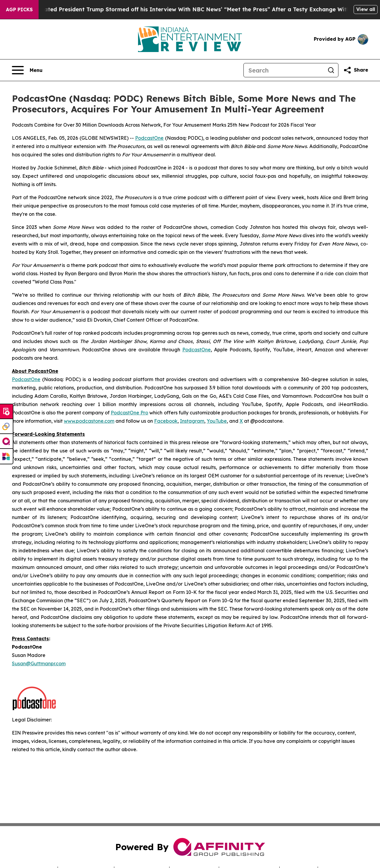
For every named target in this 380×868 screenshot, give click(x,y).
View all (366, 9)
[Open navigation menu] (27, 70)
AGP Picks (19, 10)
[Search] (284, 70)
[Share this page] (356, 70)
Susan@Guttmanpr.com (39, 663)
